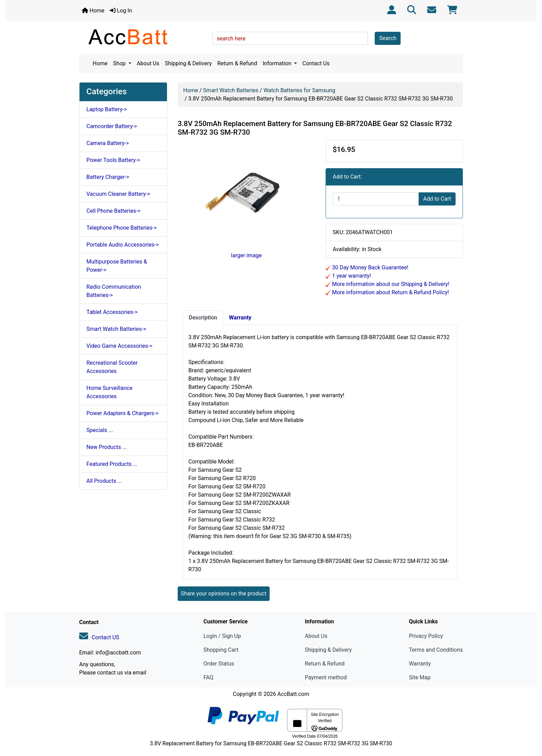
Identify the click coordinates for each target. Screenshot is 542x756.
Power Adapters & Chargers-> (123, 413)
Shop (120, 63)
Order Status (219, 664)
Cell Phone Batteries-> (113, 211)
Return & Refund (237, 63)
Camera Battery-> (108, 143)
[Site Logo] (143, 37)
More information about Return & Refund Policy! (390, 292)
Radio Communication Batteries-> (114, 291)
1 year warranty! (351, 276)
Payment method (326, 677)
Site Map (420, 677)
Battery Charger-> (108, 177)
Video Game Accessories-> (119, 346)
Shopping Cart (221, 650)
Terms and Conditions (436, 650)
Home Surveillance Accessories (109, 392)
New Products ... (107, 447)
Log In (121, 11)
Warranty (420, 664)
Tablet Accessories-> (112, 312)
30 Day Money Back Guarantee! (370, 267)
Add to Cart (437, 199)
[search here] (290, 38)
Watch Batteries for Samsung (299, 90)
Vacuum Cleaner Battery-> (118, 194)
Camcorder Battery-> (112, 126)
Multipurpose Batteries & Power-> (117, 266)
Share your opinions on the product (224, 594)
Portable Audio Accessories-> (123, 245)
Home (93, 11)
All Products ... (104, 481)
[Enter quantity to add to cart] (376, 199)
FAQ (208, 677)
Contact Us (316, 63)
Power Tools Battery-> (113, 160)
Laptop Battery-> (107, 109)
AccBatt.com (293, 694)
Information (278, 63)
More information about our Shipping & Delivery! (390, 284)
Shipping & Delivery (188, 63)
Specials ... (100, 430)
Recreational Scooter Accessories (112, 367)
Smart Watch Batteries (231, 90)
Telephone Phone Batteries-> (122, 228)
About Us (148, 63)
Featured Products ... (112, 464)
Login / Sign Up (222, 636)
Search (388, 38)
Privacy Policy (426, 636)
